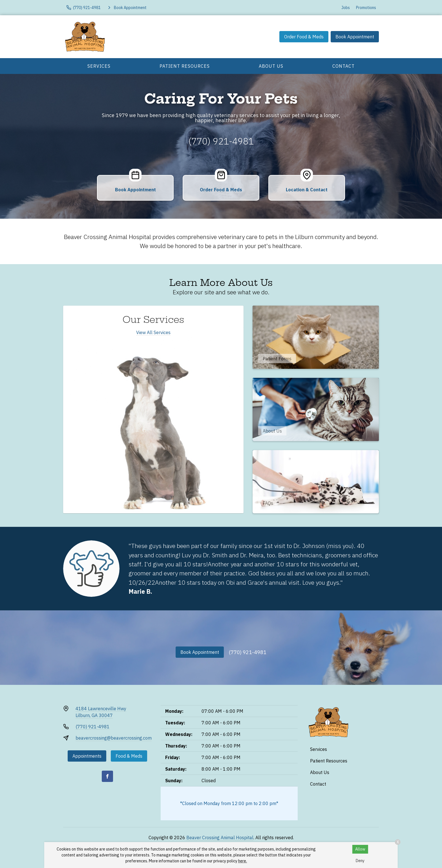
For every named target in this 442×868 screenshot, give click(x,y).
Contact (343, 66)
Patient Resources (185, 66)
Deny (360, 861)
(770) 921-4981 (221, 141)
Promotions (366, 8)
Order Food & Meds (304, 37)
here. (243, 861)
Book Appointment (355, 37)
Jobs (346, 8)
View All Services (153, 332)
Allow (360, 849)
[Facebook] (107, 776)
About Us (271, 66)
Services (99, 66)
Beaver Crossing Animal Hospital (220, 838)
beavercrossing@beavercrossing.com (114, 738)
